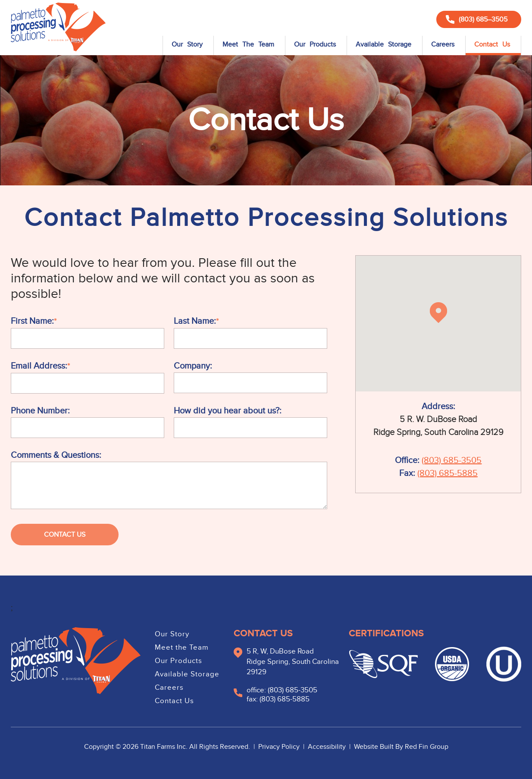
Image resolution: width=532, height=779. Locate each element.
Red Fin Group (427, 747)
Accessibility (328, 747)
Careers (443, 44)
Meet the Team (182, 648)
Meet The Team (248, 44)
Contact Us (492, 44)
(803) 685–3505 (477, 19)
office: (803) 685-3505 (282, 690)
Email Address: (39, 366)
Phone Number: (40, 411)
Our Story (187, 44)
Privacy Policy (280, 747)
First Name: (32, 321)
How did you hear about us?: (228, 411)
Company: (193, 366)
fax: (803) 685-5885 (278, 699)
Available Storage (383, 44)
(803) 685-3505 (452, 460)
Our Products (315, 44)
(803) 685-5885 (448, 473)
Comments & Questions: (56, 455)
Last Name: (195, 321)
